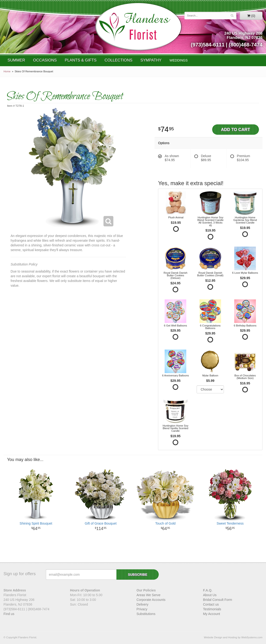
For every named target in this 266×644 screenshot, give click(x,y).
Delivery (143, 604)
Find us (9, 614)
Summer (16, 60)
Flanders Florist (138, 27)
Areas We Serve (149, 595)
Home (7, 71)
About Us (210, 595)
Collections (119, 60)
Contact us (211, 604)
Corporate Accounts (151, 600)
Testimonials (212, 609)
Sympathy (151, 60)
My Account (211, 614)
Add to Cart (235, 130)
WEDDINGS (179, 60)
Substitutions (146, 614)
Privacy (142, 609)
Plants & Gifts (81, 60)
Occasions (45, 60)
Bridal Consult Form (218, 600)
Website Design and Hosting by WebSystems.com (233, 637)
